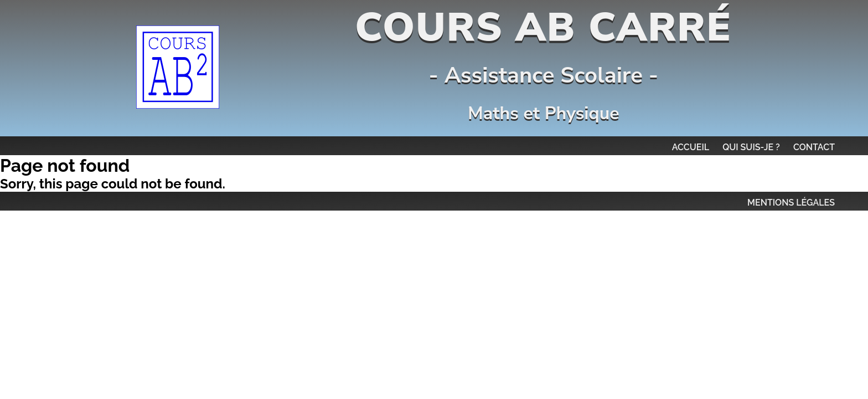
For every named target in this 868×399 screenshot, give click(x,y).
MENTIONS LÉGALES (791, 203)
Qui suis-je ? (751, 147)
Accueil (691, 147)
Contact (814, 147)
